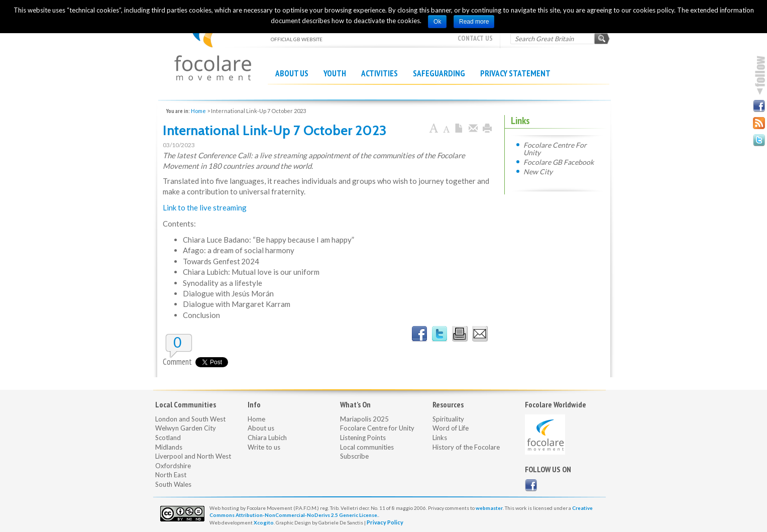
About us (292, 73)
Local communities (367, 447)
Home (198, 111)
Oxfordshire (173, 466)
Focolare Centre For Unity (555, 148)
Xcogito (264, 522)
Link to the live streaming (205, 207)
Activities (379, 73)
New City (538, 171)
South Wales (173, 484)
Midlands (169, 447)
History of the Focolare (466, 447)
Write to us (264, 447)
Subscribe (354, 456)
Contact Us (475, 38)
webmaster (489, 508)
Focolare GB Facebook (559, 162)
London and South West (190, 419)
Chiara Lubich (267, 438)
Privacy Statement (515, 73)
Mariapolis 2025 (364, 419)
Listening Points (363, 438)
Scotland (168, 438)
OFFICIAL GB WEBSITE (213, 45)
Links (440, 438)
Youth (335, 73)
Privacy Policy (385, 522)
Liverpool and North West (193, 456)
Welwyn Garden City (186, 428)
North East (171, 475)
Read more (474, 22)
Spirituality (448, 419)
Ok (437, 22)
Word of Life (451, 428)
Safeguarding (439, 73)
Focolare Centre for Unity (377, 428)
